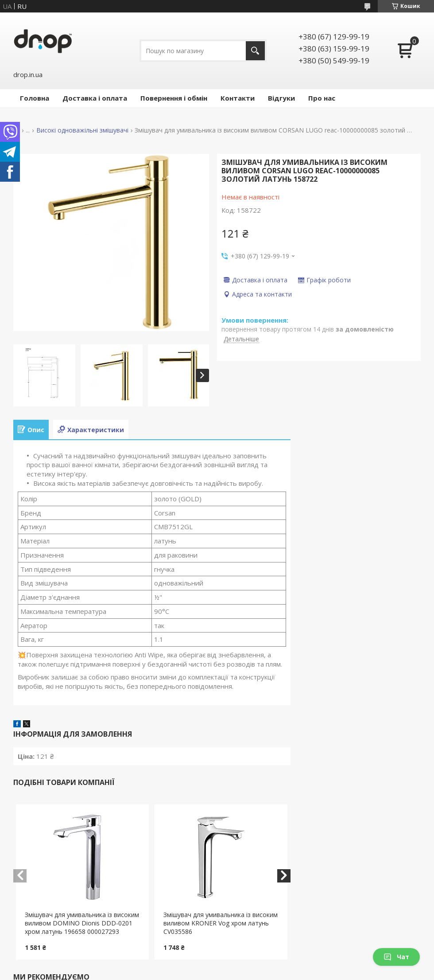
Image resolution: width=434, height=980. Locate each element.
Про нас (322, 98)
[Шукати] (255, 51)
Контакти (238, 98)
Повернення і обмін (174, 98)
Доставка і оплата (95, 98)
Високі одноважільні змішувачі (82, 130)
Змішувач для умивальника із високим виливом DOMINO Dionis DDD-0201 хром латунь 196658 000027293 (82, 923)
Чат (396, 957)
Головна (35, 98)
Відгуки (281, 98)
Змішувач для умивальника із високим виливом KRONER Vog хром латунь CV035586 (221, 923)
